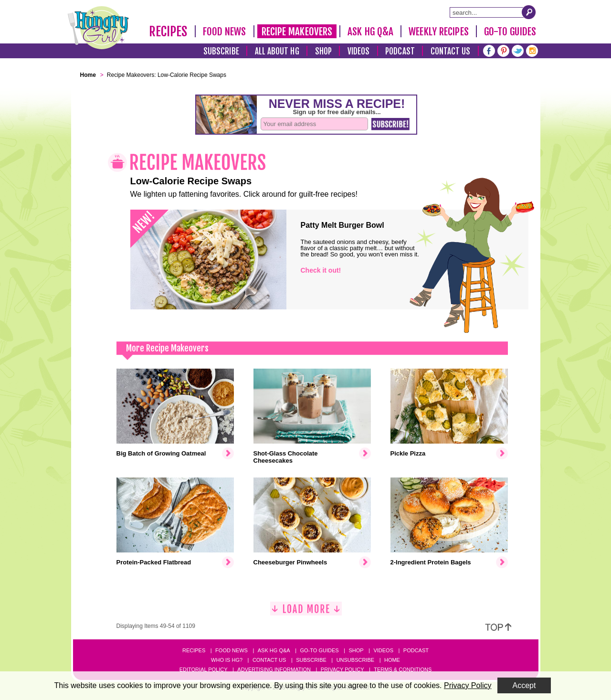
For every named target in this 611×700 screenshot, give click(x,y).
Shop (323, 51)
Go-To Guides (510, 32)
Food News (225, 32)
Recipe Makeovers (297, 32)
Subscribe (221, 51)
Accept (524, 685)
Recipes (168, 32)
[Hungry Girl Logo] (98, 28)
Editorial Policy (204, 669)
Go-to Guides (319, 650)
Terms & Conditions (403, 669)
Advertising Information (274, 669)
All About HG (277, 51)
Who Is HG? (227, 660)
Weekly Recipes (438, 32)
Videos (359, 51)
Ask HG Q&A (370, 32)
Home (392, 660)
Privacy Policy (342, 669)
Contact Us (451, 51)
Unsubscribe (355, 660)
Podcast (400, 51)
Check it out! (321, 270)
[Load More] (306, 612)
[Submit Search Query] (529, 12)
